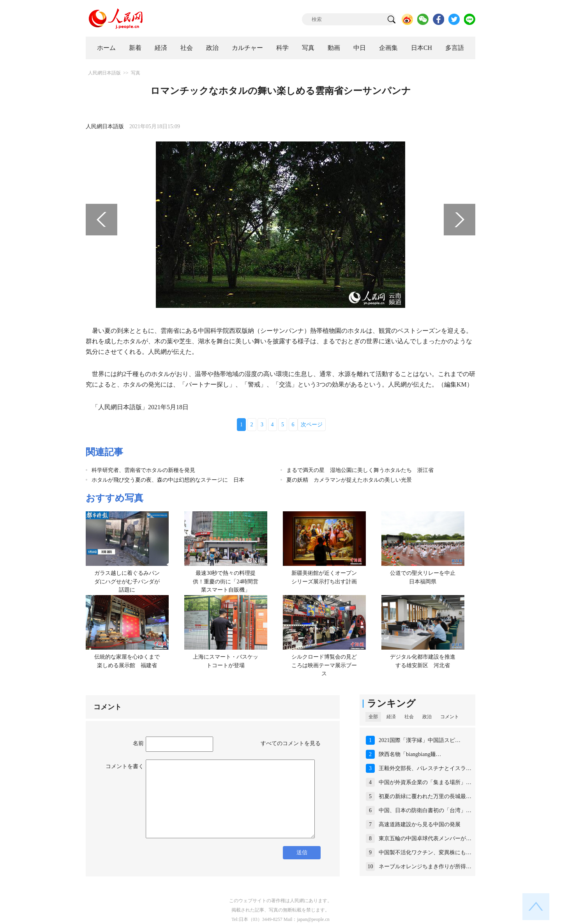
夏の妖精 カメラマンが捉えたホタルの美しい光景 (349, 480)
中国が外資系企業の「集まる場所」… (425, 782)
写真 (308, 48)
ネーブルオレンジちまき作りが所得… (425, 867)
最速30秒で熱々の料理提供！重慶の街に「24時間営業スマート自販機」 (226, 581)
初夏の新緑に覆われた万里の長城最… (425, 796)
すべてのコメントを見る (291, 743)
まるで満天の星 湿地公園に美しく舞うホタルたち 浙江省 (360, 470)
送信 (302, 852)
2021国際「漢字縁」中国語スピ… (420, 740)
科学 (282, 48)
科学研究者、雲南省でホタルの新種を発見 (143, 470)
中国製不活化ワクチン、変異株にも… (425, 852)
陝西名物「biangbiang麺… (410, 754)
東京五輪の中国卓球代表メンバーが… (425, 838)
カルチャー (247, 48)
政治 (212, 48)
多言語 (455, 48)
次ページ (312, 425)
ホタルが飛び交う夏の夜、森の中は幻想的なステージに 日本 (168, 480)
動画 (334, 48)
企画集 (388, 48)
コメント (450, 717)
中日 (360, 48)
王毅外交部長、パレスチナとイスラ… (425, 768)
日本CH (422, 48)
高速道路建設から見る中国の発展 (420, 824)
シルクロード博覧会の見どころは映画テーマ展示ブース (324, 665)
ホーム (106, 48)
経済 (161, 48)
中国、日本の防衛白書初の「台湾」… (425, 810)
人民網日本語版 (104, 73)
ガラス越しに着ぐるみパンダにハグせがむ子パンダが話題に (127, 581)
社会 (187, 48)
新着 (135, 48)
